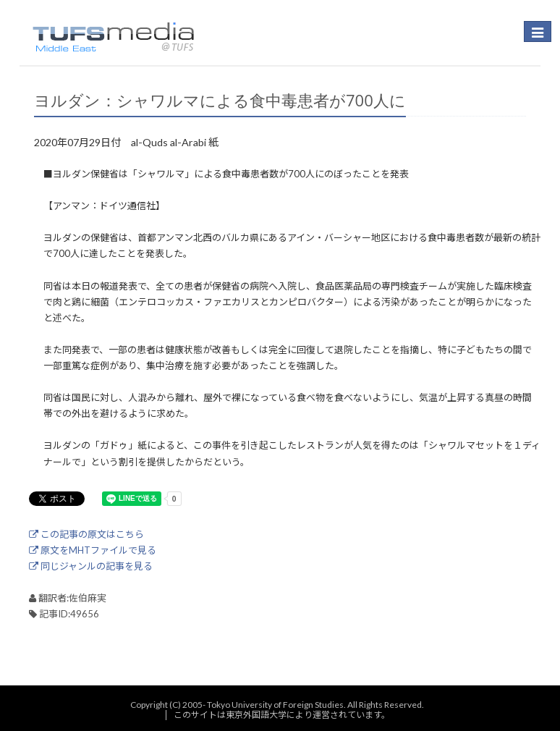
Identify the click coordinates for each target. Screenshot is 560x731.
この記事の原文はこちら (86, 534)
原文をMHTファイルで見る (93, 550)
